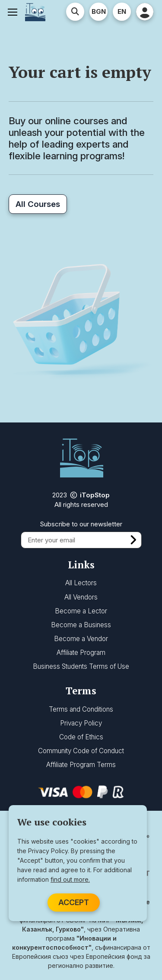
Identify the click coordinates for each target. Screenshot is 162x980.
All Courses (38, 204)
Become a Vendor (81, 639)
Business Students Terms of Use (81, 666)
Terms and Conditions (81, 709)
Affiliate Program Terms (81, 765)
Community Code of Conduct (81, 751)
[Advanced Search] (75, 12)
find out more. (70, 879)
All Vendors (81, 597)
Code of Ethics (81, 737)
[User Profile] (145, 12)
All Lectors (81, 583)
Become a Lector (81, 611)
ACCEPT (74, 902)
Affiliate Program (81, 653)
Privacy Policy (81, 723)
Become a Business (81, 625)
